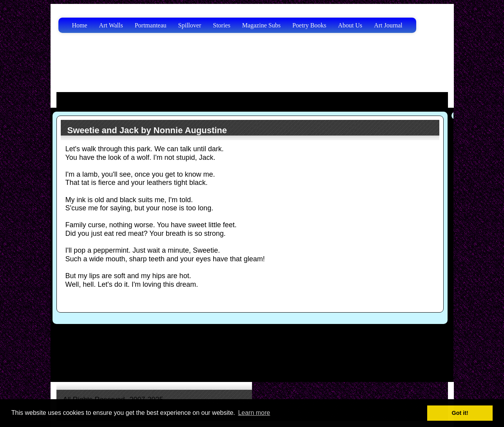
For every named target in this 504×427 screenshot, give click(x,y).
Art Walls (111, 25)
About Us (350, 25)
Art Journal (388, 25)
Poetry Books (309, 25)
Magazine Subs (261, 25)
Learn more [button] (254, 413)
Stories (221, 25)
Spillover (190, 25)
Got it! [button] (460, 413)
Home (80, 25)
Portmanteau (151, 25)
